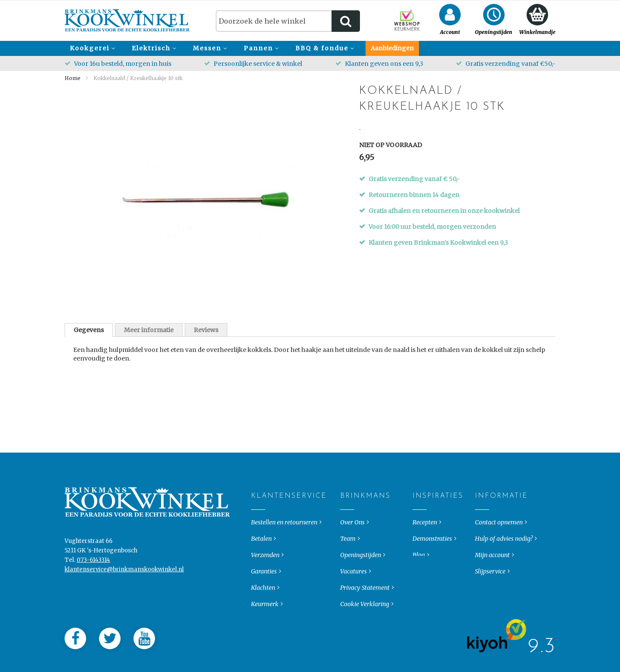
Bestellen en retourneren (284, 529)
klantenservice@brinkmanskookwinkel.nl (124, 576)
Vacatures (353, 578)
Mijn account (492, 562)
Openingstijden (361, 562)
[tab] (89, 330)
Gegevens (89, 330)
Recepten (425, 529)
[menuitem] (91, 48)
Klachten (263, 595)
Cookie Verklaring (365, 611)
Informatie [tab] (482, 503)
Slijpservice (490, 578)
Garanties (264, 578)
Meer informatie (149, 330)
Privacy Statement (365, 595)
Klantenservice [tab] (258, 503)
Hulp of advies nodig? (504, 546)
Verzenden (265, 562)
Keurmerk (265, 611)
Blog (419, 562)
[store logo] (127, 20)
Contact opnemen (499, 529)
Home (73, 78)
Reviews (206, 330)
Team (348, 546)
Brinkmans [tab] (347, 503)
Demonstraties (432, 546)
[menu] (310, 48)
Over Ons (352, 529)
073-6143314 (93, 567)
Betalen (261, 546)
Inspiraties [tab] (420, 503)
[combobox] (288, 21)
